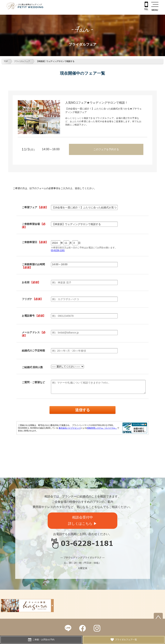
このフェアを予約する (106, 149)
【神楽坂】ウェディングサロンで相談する (55, 61)
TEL (146, 6)
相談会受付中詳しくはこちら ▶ (82, 521)
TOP (6, 61)
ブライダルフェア (22, 61)
